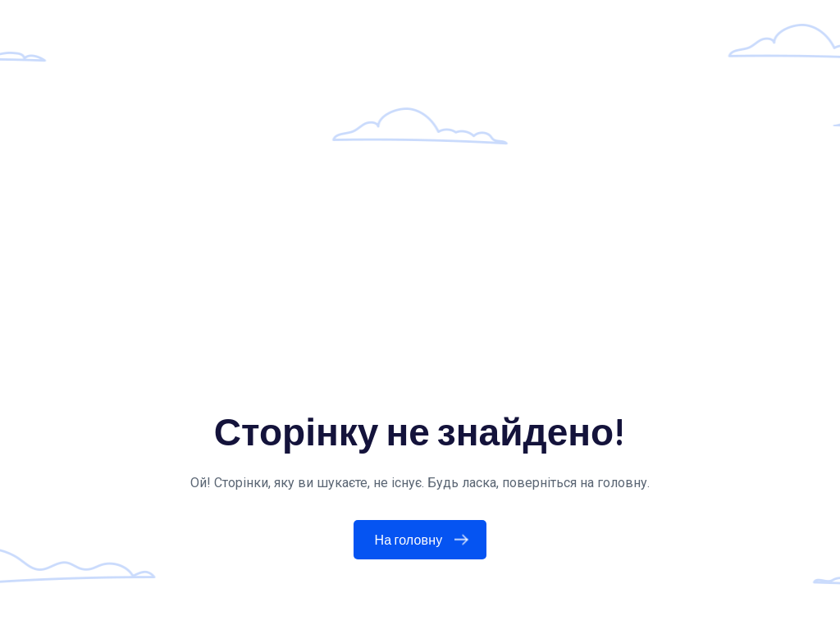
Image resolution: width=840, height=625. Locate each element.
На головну (426, 539)
